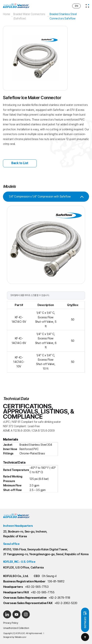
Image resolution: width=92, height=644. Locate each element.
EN (76, 6)
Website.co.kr (20, 637)
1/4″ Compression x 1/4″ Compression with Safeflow (40, 197)
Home (7, 14)
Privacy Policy (11, 623)
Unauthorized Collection (16, 628)
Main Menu (0, 0)
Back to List (20, 163)
